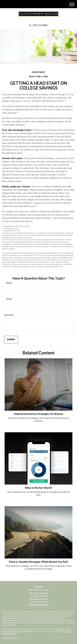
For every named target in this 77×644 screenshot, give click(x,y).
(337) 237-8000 (39, 25)
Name (9, 283)
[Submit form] (11, 340)
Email (9, 299)
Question (9, 315)
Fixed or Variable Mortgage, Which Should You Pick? (39, 562)
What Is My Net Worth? (39, 488)
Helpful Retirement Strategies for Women (39, 414)
